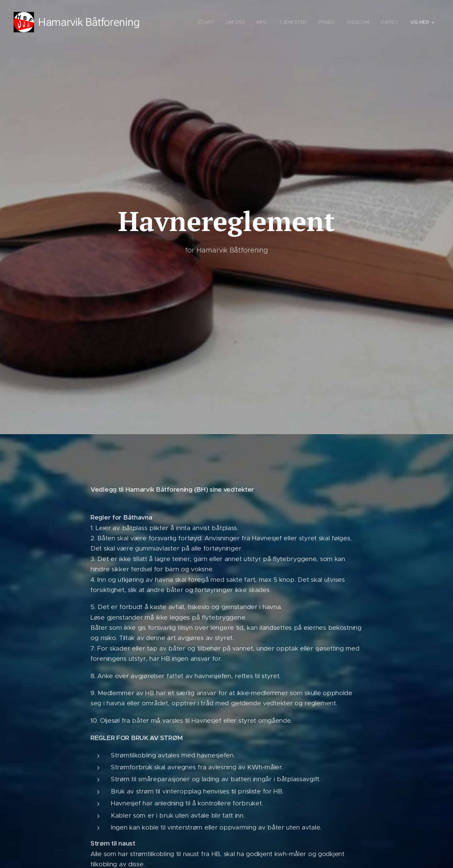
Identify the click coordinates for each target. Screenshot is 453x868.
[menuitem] (206, 22)
